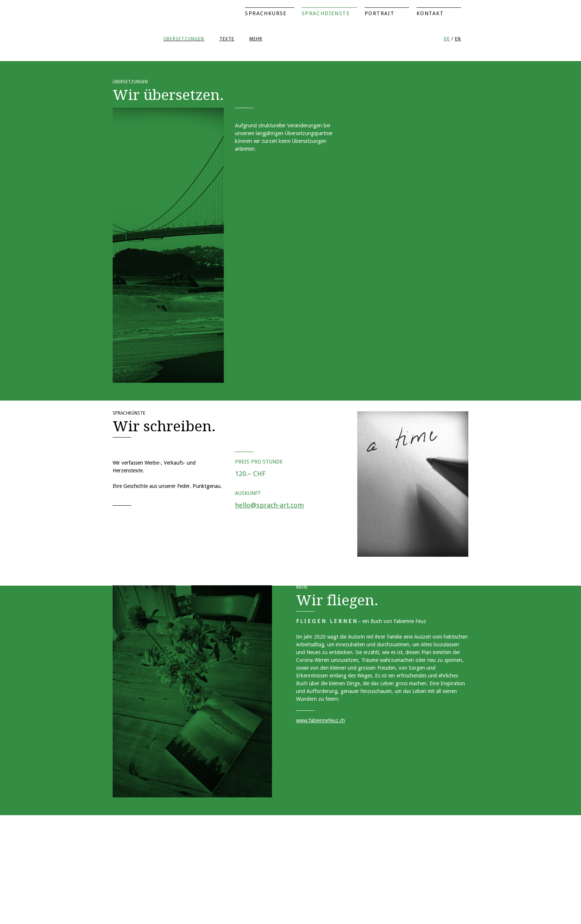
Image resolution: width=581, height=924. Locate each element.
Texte (227, 39)
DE (447, 39)
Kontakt (430, 13)
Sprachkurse (266, 13)
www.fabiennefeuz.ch (321, 720)
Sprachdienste (326, 13)
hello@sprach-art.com (269, 505)
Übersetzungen (184, 39)
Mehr (256, 39)
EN (458, 39)
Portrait (379, 13)
